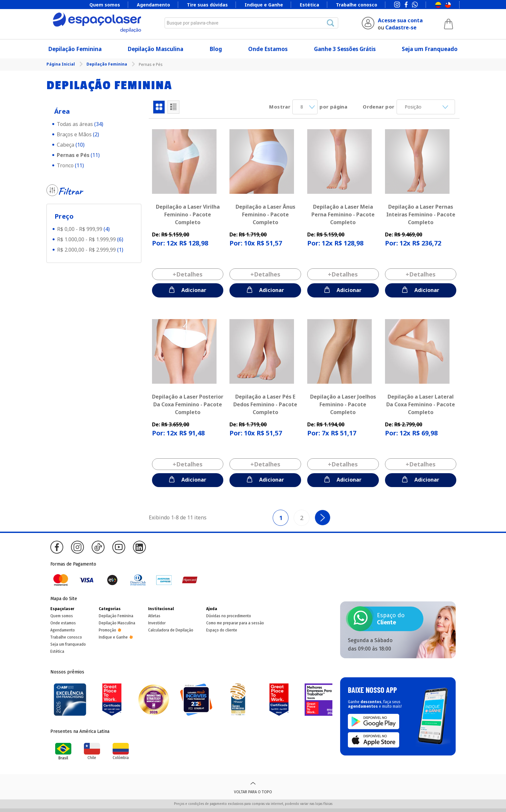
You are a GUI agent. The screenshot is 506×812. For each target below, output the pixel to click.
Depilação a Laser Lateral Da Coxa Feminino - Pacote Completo (421, 404)
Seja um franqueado (68, 644)
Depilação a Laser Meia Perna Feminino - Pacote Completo (343, 214)
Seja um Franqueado (430, 49)
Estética (309, 5)
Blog (216, 49)
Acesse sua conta (400, 20)
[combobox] (251, 23)
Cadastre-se (401, 27)
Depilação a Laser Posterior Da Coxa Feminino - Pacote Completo (188, 404)
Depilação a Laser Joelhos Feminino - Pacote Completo (343, 404)
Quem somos (105, 5)
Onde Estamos (268, 49)
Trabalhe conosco (357, 5)
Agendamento (153, 5)
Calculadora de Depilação (171, 630)
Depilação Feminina (75, 49)
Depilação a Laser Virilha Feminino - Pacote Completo (188, 214)
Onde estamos (63, 623)
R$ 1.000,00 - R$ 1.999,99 (90, 239)
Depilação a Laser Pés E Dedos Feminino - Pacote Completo (265, 404)
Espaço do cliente (222, 630)
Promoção (107, 630)
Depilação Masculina (156, 49)
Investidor (157, 623)
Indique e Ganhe (264, 5)
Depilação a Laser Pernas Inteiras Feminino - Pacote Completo (421, 214)
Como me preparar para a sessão (235, 623)
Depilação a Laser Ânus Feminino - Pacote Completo (265, 214)
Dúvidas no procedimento (229, 616)
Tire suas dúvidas (207, 5)
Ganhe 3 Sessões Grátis (345, 49)
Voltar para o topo (253, 787)
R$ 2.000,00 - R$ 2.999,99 (90, 250)
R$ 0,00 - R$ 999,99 (83, 229)
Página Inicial (61, 64)
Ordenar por (379, 107)
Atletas (154, 616)
